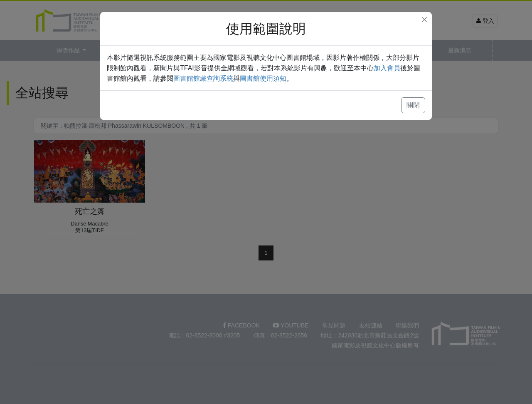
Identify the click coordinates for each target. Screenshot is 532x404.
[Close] (424, 20)
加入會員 (387, 68)
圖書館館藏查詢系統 (203, 78)
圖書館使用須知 (263, 78)
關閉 (413, 105)
